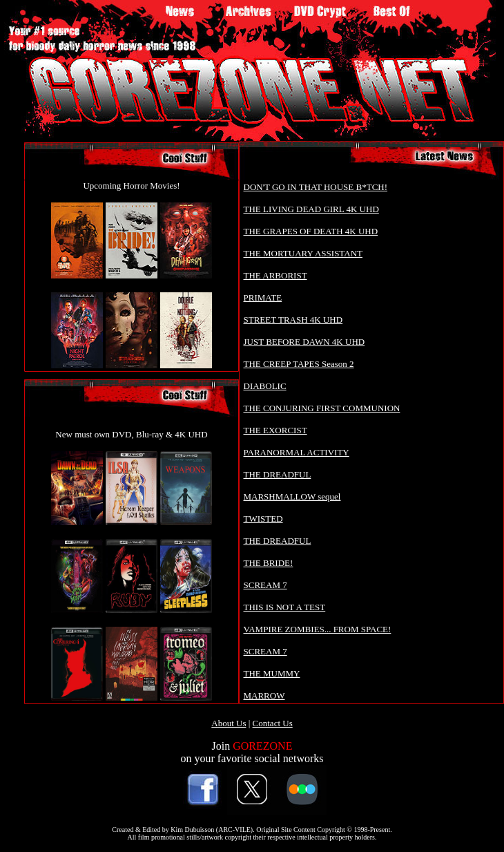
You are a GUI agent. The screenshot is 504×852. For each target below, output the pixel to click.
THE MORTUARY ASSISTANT (303, 253)
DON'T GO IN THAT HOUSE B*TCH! (316, 187)
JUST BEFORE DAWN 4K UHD (304, 342)
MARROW (264, 695)
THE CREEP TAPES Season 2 (299, 364)
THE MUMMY (272, 673)
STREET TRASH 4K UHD (293, 320)
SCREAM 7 (265, 585)
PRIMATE (263, 297)
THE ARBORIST (275, 275)
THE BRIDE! (269, 563)
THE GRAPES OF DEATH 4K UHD (311, 231)
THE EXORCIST (275, 430)
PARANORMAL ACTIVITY (297, 452)
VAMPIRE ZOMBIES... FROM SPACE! (318, 629)
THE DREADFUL (278, 474)
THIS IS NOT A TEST (285, 607)
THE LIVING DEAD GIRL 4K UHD (311, 209)
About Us (229, 723)
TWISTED (263, 519)
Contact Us (273, 723)
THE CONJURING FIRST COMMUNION (322, 408)
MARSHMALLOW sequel (292, 496)
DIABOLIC (265, 386)
